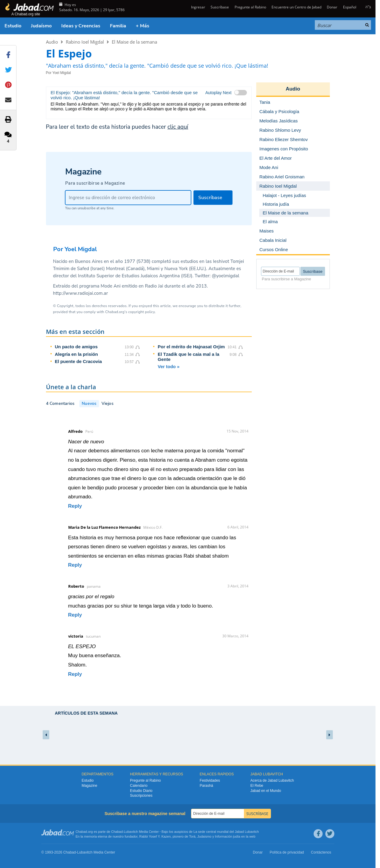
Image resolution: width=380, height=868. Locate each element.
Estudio (13, 26)
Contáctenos (321, 852)
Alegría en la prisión (76, 354)
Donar (332, 7)
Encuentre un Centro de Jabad (296, 7)
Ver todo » (169, 366)
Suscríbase (220, 7)
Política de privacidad (287, 852)
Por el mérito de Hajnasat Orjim (191, 347)
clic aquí (178, 127)
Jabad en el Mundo (266, 791)
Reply (75, 506)
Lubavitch (131, 832)
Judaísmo (41, 26)
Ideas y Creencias (81, 26)
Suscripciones (141, 796)
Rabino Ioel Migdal (85, 42)
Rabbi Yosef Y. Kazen (155, 836)
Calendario (139, 786)
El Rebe (257, 786)
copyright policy (141, 312)
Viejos (108, 403)
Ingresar (198, 7)
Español (350, 7)
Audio (52, 42)
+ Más (143, 26)
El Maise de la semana (134, 42)
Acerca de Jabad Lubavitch (272, 780)
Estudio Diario (141, 791)
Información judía (228, 836)
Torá (192, 836)
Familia (118, 26)
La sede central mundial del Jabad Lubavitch (226, 832)
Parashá (207, 786)
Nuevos (89, 403)
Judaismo (204, 836)
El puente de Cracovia (79, 361)
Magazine (90, 786)
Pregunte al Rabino (250, 7)
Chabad (117, 832)
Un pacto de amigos (76, 347)
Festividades (210, 780)
